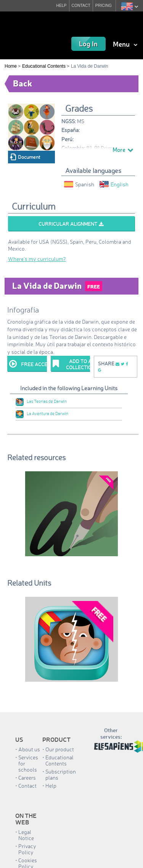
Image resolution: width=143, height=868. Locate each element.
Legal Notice (26, 835)
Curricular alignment (71, 224)
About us (29, 749)
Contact (27, 786)
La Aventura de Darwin (42, 414)
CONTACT (81, 6)
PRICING (104, 6)
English (114, 184)
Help (51, 786)
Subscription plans (61, 774)
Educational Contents (44, 66)
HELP (61, 6)
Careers (27, 778)
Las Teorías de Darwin (41, 401)
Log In (88, 44)
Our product (60, 749)
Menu (125, 44)
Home (11, 66)
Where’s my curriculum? (37, 259)
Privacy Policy (27, 849)
